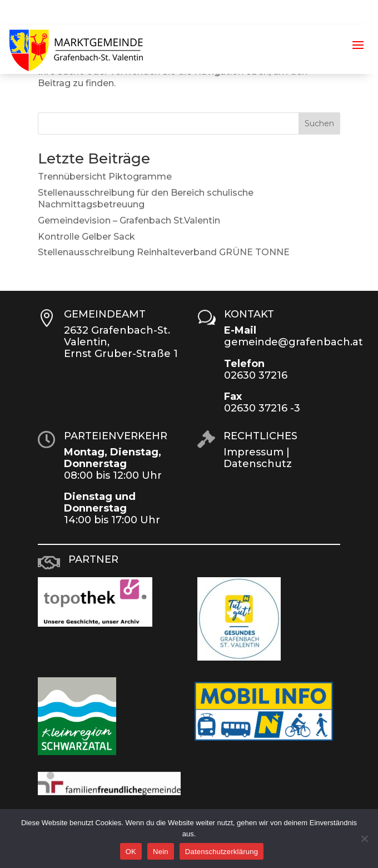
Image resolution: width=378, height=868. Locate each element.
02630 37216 (256, 375)
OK (131, 852)
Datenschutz (258, 464)
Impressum (253, 452)
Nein (161, 852)
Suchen (319, 123)
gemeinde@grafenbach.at (294, 342)
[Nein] (364, 839)
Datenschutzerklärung (222, 852)
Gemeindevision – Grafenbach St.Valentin (129, 220)
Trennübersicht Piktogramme (105, 177)
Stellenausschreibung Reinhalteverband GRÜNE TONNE (164, 252)
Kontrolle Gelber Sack (86, 237)
